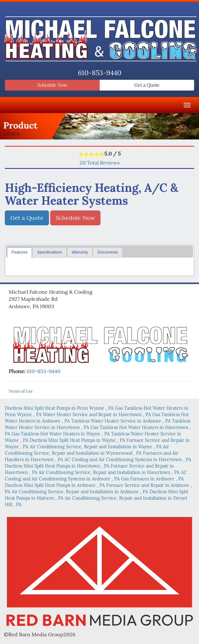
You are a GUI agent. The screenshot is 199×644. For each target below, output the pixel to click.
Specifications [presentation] (50, 252)
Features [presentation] (20, 252)
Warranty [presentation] (80, 252)
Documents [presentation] (108, 252)
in (60, 408)
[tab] (19, 252)
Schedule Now (52, 85)
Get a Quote (147, 85)
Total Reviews (99, 163)
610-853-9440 (100, 73)
